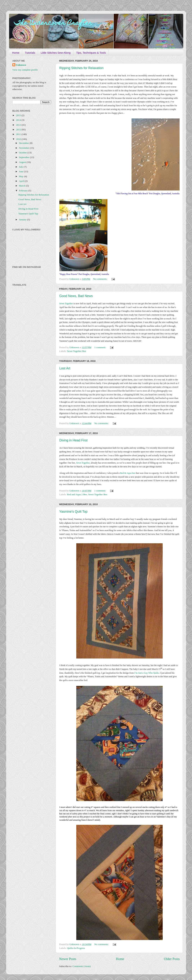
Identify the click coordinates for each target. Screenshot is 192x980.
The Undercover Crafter (53, 24)
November (24, 148)
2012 (19, 130)
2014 (19, 120)
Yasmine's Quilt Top (74, 512)
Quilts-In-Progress (76, 948)
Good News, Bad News (76, 296)
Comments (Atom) (82, 966)
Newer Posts (68, 959)
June (22, 171)
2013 (19, 125)
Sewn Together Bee (77, 351)
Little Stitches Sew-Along (56, 53)
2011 (19, 134)
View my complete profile (25, 70)
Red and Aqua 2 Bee (77, 494)
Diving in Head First (74, 440)
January (23, 220)
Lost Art (65, 368)
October (23, 153)
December (24, 143)
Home (16, 53)
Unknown (21, 65)
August (23, 162)
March (23, 186)
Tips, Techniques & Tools (91, 53)
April (22, 181)
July (21, 167)
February (24, 191)
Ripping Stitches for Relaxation (82, 68)
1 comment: (100, 347)
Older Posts (172, 959)
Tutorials (30, 53)
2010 (19, 139)
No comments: (101, 279)
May (22, 176)
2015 (19, 115)
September (25, 157)
